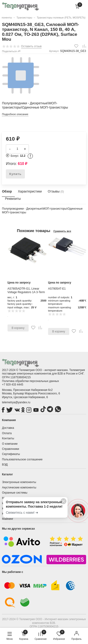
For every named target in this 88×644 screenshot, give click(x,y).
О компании (10, 444)
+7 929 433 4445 (12, 385)
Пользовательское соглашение (22, 459)
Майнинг (8, 519)
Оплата (7, 433)
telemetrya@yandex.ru (16, 402)
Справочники (10, 449)
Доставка (8, 428)
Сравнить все (62, 231)
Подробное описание (15, 114)
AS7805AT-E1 (57, 289)
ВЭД (5, 465)
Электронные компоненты (19, 482)
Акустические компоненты (19, 488)
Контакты (8, 438)
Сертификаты (11, 454)
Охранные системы (15, 493)
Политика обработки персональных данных (30, 381)
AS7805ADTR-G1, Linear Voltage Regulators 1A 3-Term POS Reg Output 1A (26, 292)
